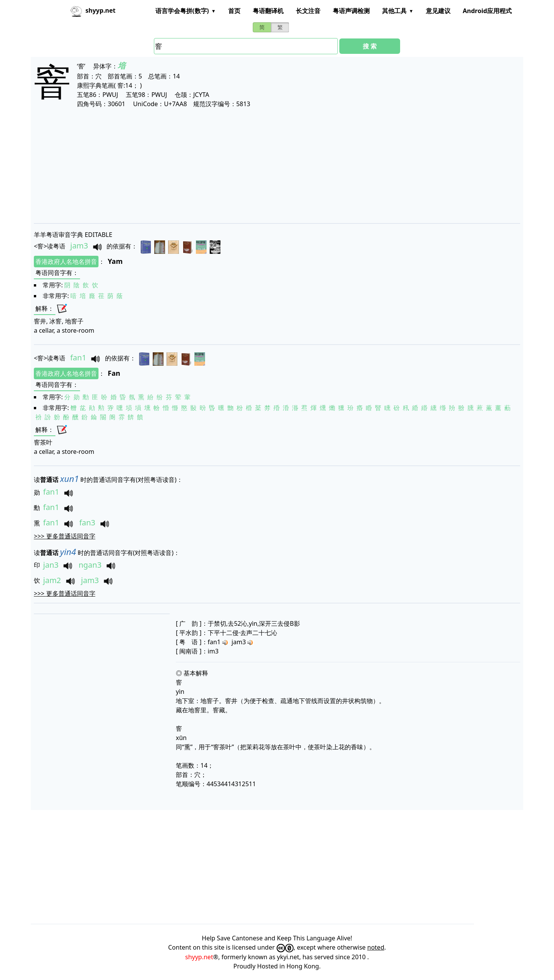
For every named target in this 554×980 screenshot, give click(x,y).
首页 (234, 11)
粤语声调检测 (351, 11)
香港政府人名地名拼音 (66, 262)
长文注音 (308, 11)
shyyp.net (199, 957)
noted (376, 947)
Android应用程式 (487, 11)
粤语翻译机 (268, 11)
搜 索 (370, 46)
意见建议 (438, 11)
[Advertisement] (265, 165)
